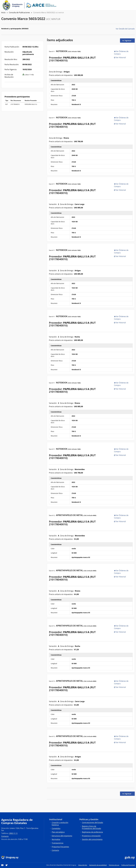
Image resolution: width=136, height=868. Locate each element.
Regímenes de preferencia (92, 832)
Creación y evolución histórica (60, 824)
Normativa (56, 839)
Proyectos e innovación (91, 836)
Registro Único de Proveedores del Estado (91, 827)
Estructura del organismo (62, 836)
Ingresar (129, 40)
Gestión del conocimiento (92, 839)
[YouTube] (2, 865)
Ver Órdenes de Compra (121, 53)
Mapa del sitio (83, 865)
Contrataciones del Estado (92, 823)
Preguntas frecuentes (60, 847)
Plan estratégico (58, 832)
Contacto (5, 836)
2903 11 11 (13, 833)
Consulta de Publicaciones (19, 13)
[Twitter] (7, 865)
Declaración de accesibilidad (98, 865)
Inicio (3, 13)
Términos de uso (114, 865)
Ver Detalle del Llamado (125, 29)
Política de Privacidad (128, 865)
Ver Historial (120, 57)
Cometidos (56, 828)
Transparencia (58, 843)
